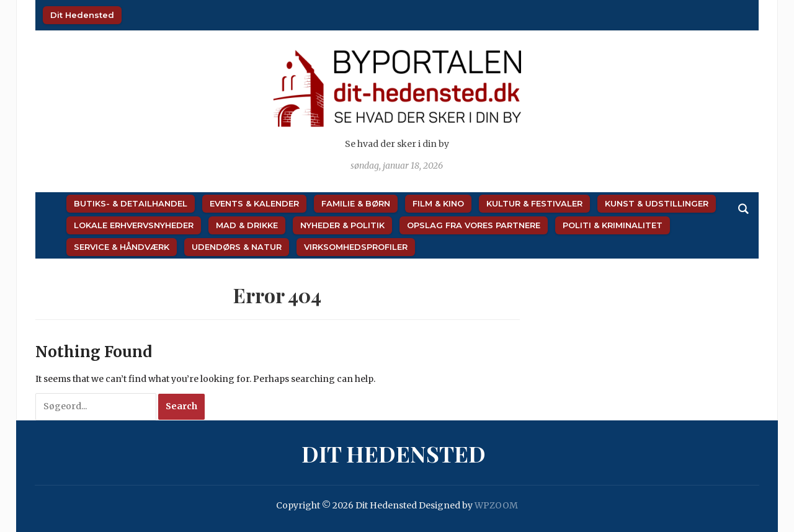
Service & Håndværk (122, 247)
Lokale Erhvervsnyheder (134, 225)
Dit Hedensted (82, 15)
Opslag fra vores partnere (474, 225)
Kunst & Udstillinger (657, 203)
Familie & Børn (356, 203)
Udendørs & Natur (237, 247)
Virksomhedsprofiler (356, 247)
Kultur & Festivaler (534, 203)
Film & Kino (438, 203)
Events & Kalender (254, 203)
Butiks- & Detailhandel (131, 203)
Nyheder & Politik (342, 225)
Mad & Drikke (247, 225)
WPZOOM (496, 505)
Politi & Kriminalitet (613, 225)
